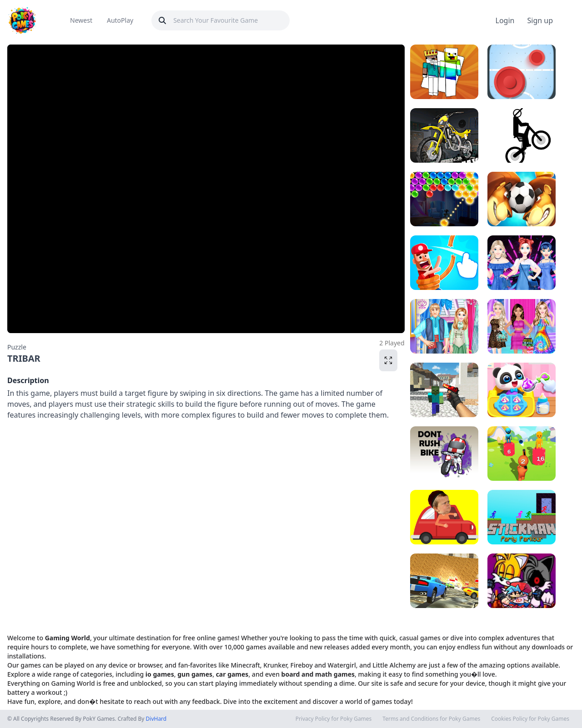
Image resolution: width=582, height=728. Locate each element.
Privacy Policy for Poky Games (334, 719)
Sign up (540, 20)
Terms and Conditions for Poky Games (431, 719)
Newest (81, 20)
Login (505, 20)
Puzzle (17, 347)
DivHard (156, 719)
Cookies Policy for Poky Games (530, 719)
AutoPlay (120, 20)
